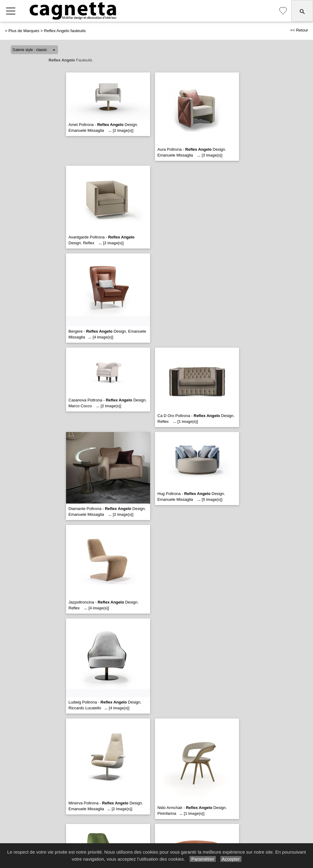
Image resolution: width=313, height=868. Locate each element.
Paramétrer (203, 859)
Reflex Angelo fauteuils (65, 31)
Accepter (231, 859)
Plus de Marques (24, 31)
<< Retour (299, 30)
